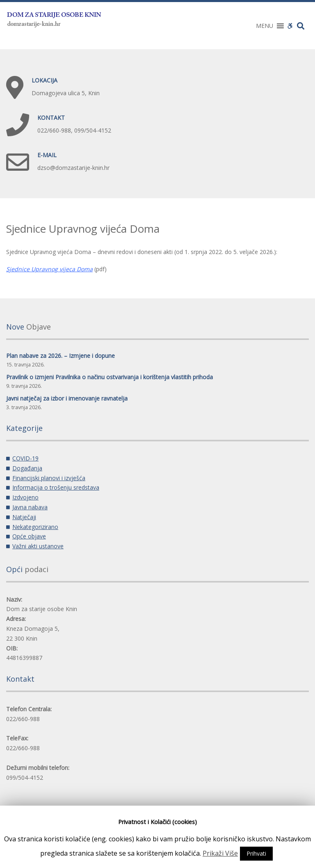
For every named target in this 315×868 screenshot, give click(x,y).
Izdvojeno (25, 497)
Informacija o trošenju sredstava (56, 487)
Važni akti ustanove (38, 546)
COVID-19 (25, 458)
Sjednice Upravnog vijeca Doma (49, 269)
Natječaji (24, 517)
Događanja (27, 468)
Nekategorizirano (35, 527)
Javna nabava (30, 507)
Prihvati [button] (256, 853)
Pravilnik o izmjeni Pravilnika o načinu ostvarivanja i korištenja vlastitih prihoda (110, 377)
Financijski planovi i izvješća (49, 478)
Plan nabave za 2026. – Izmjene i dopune (60, 356)
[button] (265, 26)
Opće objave (29, 536)
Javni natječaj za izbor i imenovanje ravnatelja (67, 398)
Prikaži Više (220, 853)
